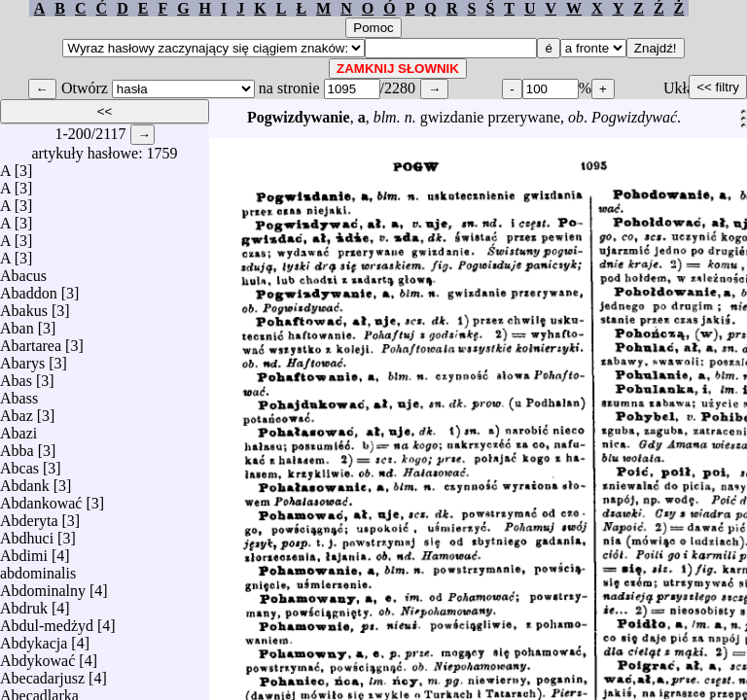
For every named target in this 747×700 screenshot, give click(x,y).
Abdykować (37, 656)
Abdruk (24, 603)
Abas (16, 376)
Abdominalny (43, 586)
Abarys (22, 358)
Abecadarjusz (42, 673)
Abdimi (24, 551)
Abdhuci (27, 533)
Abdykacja (34, 638)
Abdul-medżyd (47, 621)
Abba (17, 446)
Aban (17, 323)
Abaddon (29, 288)
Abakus (24, 306)
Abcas (19, 463)
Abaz (17, 411)
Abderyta (29, 516)
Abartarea (31, 341)
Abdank (25, 481)
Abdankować (41, 498)
